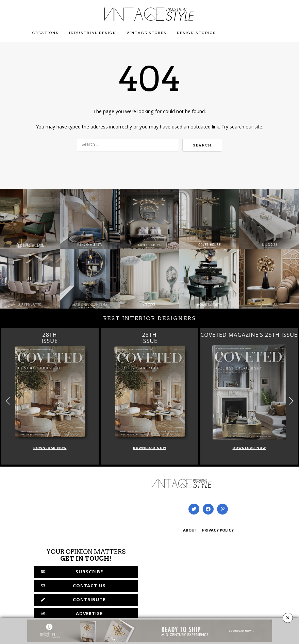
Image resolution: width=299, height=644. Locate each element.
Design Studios (196, 33)
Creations (46, 33)
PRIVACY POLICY (218, 531)
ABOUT (190, 531)
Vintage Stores (147, 33)
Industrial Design (93, 33)
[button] (291, 401)
